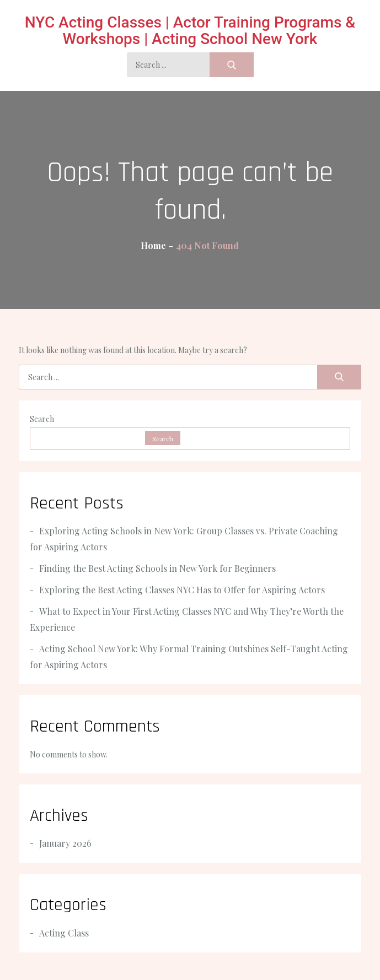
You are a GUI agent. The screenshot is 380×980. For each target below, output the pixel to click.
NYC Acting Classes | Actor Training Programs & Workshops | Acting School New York (190, 31)
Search (42, 419)
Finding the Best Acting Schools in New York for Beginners (157, 568)
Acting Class (64, 933)
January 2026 (65, 843)
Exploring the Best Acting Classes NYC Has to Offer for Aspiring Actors (182, 590)
